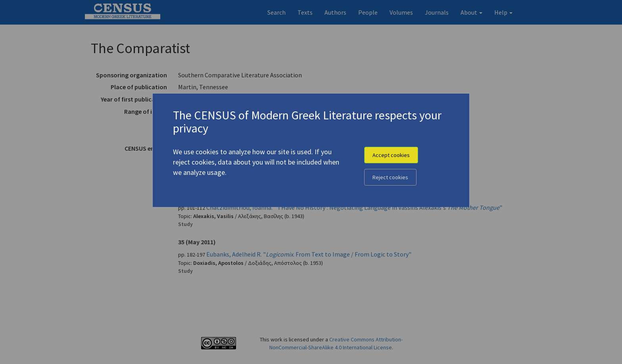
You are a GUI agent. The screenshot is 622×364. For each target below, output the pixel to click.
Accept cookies (391, 155)
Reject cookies (390, 177)
